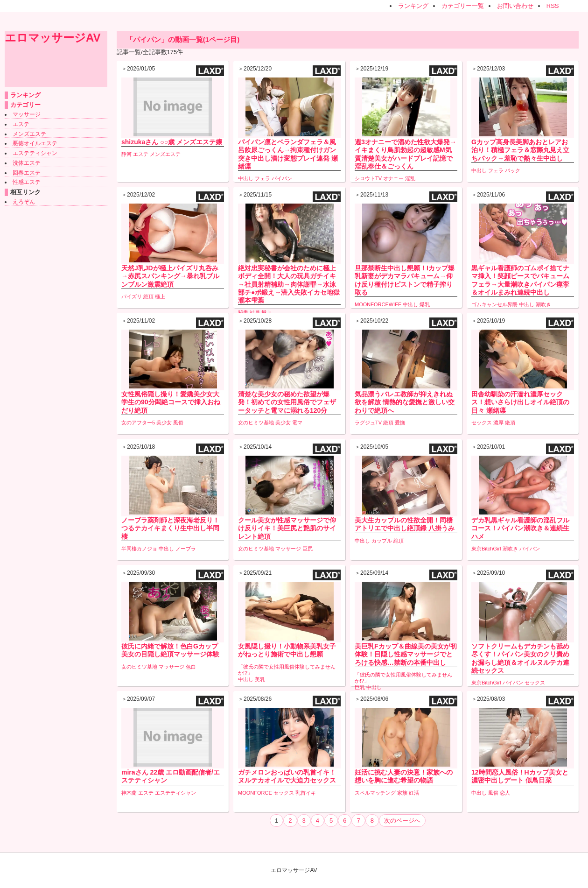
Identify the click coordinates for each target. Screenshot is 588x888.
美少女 (164, 423)
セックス (482, 423)
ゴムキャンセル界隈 (494, 304)
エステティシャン (35, 153)
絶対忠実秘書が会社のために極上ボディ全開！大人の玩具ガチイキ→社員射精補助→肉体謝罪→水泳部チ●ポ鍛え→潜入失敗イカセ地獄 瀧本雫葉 (289, 284)
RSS (553, 6)
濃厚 (498, 423)
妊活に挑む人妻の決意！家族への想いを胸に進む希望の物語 (404, 776)
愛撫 (400, 423)
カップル (382, 541)
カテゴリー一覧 (463, 6)
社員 (255, 312)
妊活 (414, 793)
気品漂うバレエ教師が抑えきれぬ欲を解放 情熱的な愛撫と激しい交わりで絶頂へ (405, 402)
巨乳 (360, 687)
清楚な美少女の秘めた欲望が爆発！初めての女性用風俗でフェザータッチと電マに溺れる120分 (287, 402)
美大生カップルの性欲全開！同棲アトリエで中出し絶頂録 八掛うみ (405, 524)
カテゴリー (25, 105)
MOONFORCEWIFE (378, 304)
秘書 (243, 312)
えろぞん (24, 202)
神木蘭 (129, 793)
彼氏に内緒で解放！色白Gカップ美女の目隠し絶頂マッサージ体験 (170, 650)
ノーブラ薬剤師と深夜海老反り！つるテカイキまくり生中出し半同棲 (170, 528)
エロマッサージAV (53, 38)
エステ (21, 124)
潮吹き (543, 304)
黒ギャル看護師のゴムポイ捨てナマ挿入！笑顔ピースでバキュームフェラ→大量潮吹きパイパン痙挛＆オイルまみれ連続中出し (520, 280)
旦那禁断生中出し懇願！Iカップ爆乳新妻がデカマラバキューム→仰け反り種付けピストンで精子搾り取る (405, 280)
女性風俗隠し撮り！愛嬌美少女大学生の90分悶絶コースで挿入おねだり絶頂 (171, 402)
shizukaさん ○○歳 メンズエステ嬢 (172, 142)
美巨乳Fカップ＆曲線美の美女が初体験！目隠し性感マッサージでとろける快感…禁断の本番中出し (406, 654)
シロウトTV (368, 178)
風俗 (178, 423)
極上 (160, 296)
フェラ (262, 178)
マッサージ (27, 114)
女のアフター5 (138, 423)
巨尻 (308, 549)
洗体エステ (27, 163)
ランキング (413, 6)
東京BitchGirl (486, 549)
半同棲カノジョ (139, 549)
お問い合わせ (515, 6)
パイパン (282, 178)
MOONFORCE (255, 793)
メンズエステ (29, 134)
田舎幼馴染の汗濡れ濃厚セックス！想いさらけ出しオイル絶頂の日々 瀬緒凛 (520, 402)
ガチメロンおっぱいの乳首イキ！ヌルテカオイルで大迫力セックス (287, 776)
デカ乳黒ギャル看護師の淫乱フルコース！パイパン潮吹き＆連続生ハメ (520, 528)
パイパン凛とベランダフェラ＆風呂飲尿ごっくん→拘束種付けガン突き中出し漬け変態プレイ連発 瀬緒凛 (288, 154)
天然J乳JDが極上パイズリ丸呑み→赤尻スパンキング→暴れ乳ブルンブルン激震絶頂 (170, 276)
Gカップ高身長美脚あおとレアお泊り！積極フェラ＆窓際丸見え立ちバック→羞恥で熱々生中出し (520, 150)
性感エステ (27, 182)
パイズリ (132, 296)
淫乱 (410, 178)
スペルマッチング (375, 793)
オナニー (393, 178)
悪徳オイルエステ (35, 143)
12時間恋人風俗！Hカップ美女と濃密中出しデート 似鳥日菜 (520, 776)
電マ (297, 423)
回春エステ (27, 173)
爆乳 (425, 304)
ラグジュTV (368, 423)
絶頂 (148, 296)
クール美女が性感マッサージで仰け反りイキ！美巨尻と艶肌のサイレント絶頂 (287, 528)
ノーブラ (186, 549)
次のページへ (402, 821)
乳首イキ (306, 793)
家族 (402, 793)
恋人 (505, 793)
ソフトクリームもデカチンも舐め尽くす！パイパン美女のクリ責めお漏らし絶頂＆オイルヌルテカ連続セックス (520, 658)
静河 (126, 154)
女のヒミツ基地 (256, 423)
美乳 (260, 679)
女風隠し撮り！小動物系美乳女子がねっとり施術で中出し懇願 (287, 650)
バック (513, 170)
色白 (191, 667)
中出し (246, 178)
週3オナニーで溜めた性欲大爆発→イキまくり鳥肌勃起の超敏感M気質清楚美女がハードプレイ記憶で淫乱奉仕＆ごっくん (406, 154)
